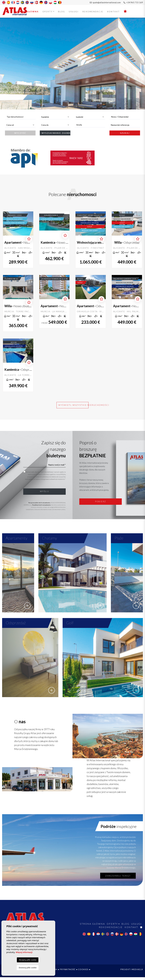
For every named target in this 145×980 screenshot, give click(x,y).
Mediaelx (137, 972)
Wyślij (44, 491)
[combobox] (20, 117)
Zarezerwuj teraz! (118, 879)
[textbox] (22, 117)
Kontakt (113, 12)
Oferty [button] (48, 12)
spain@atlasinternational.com (105, 2)
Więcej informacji (24, 952)
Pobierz (101, 501)
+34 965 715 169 (133, 2)
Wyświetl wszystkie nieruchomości (73, 405)
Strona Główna (27, 12)
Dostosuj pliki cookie (28, 968)
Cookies (83, 972)
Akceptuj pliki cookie (28, 960)
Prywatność (68, 972)
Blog (62, 12)
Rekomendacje (93, 12)
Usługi (74, 12)
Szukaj (125, 133)
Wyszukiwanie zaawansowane (56, 133)
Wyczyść (20, 133)
